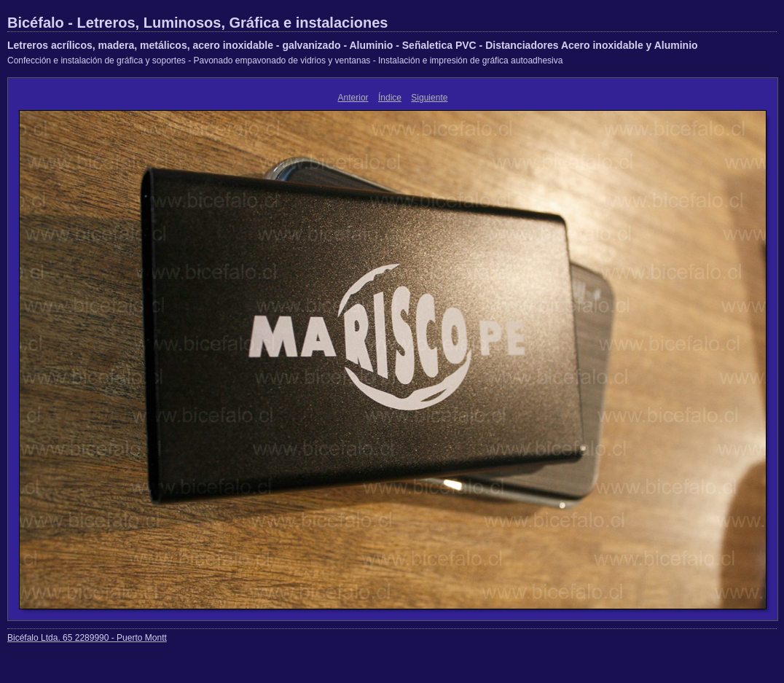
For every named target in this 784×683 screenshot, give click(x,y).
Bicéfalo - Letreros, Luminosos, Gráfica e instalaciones (197, 23)
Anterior (353, 98)
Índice (390, 98)
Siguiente (429, 98)
